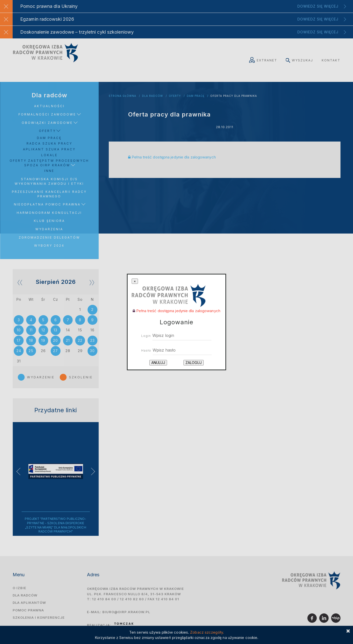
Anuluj (158, 363)
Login (146, 336)
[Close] (135, 281)
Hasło (146, 350)
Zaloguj (194, 363)
